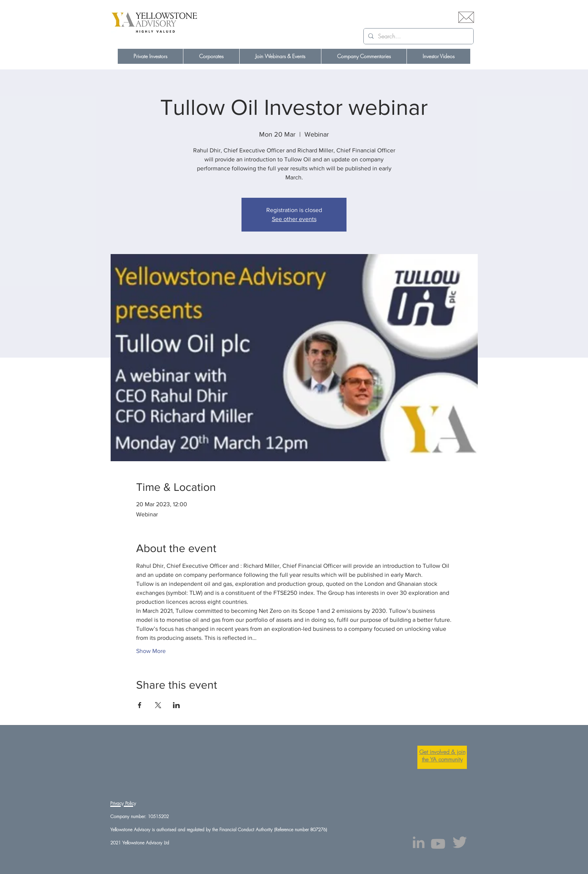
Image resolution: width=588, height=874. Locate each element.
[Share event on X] (158, 705)
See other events (294, 219)
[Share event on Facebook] (140, 705)
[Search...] (418, 36)
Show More (151, 651)
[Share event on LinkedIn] (176, 705)
